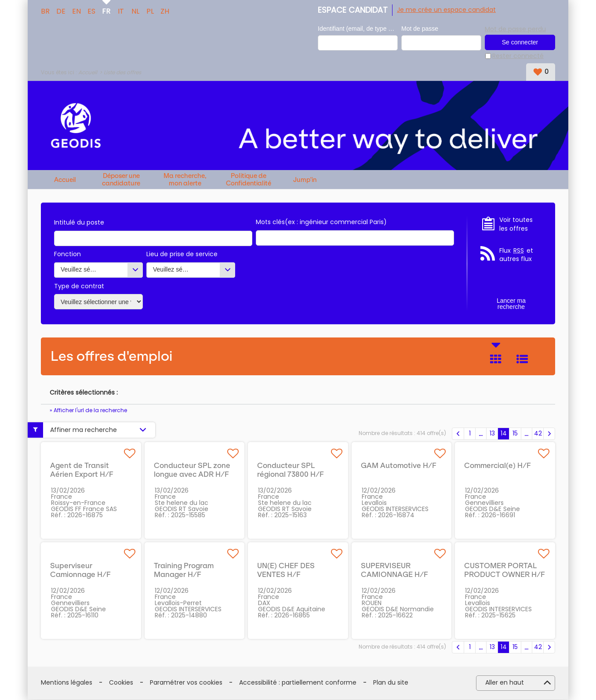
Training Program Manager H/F (184, 570)
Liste (522, 359)
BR (45, 11)
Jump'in (305, 180)
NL (135, 11)
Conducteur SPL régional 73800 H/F (291, 470)
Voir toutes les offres (516, 225)
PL (150, 11)
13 (492, 434)
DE (61, 11)
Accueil (88, 73)
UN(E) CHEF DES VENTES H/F (286, 570)
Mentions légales (67, 683)
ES (91, 11)
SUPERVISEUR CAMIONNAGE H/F (394, 570)
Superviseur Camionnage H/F (80, 570)
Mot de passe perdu (515, 29)
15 (515, 434)
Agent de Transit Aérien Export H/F (82, 470)
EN (76, 11)
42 (538, 434)
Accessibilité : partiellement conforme (298, 683)
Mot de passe (420, 29)
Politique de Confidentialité (249, 180)
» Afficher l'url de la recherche (88, 411)
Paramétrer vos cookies (186, 683)
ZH (165, 11)
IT (121, 11)
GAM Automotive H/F (399, 466)
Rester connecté (518, 56)
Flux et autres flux (516, 256)
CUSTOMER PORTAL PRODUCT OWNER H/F (505, 570)
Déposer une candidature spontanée (121, 180)
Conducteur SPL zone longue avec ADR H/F (192, 470)
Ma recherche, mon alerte (185, 180)
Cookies (121, 683)
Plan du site (391, 683)
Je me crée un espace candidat (446, 10)
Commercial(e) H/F (498, 466)
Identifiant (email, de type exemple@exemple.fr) (358, 29)
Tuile (496, 359)
